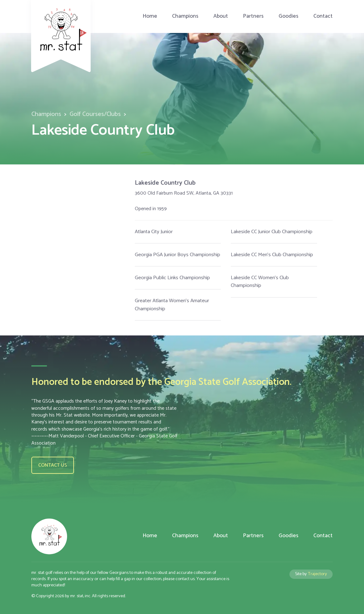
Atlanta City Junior (154, 232)
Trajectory (317, 574)
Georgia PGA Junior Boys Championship (177, 255)
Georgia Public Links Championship (172, 278)
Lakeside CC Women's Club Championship (260, 282)
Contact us (53, 465)
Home (150, 16)
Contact (323, 16)
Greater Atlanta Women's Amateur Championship (172, 305)
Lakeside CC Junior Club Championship (272, 232)
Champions (185, 16)
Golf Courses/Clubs (95, 114)
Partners (253, 16)
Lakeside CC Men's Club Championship (272, 255)
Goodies (289, 16)
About (221, 16)
